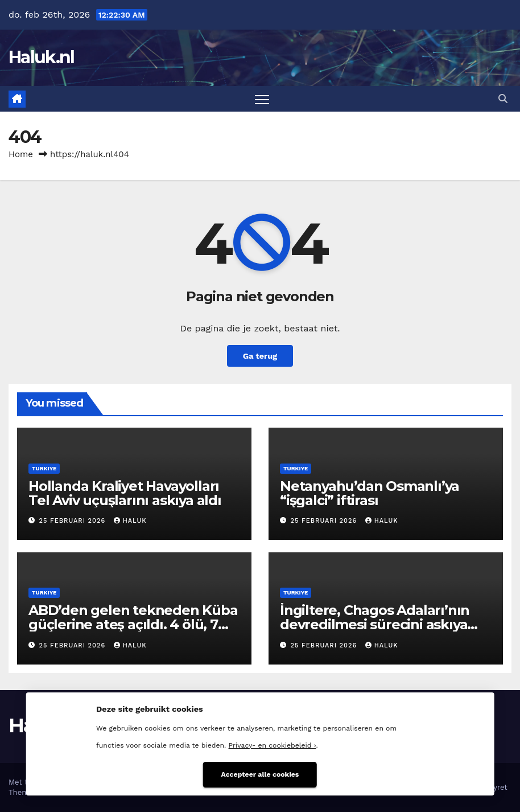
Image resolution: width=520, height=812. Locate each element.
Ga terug (260, 356)
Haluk (130, 521)
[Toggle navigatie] (262, 99)
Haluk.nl (41, 57)
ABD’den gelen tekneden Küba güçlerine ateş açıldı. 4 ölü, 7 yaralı (133, 624)
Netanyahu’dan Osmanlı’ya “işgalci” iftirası (370, 493)
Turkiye (44, 468)
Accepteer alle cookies (260, 774)
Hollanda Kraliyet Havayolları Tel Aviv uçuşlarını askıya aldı (125, 493)
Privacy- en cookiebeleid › (273, 745)
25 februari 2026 (74, 521)
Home (21, 154)
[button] (503, 99)
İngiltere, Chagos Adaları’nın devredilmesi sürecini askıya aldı (375, 624)
